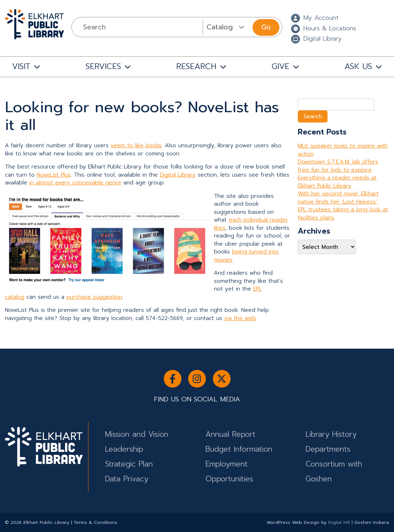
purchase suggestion (94, 297)
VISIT (21, 66)
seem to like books (136, 145)
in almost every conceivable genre (75, 183)
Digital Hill (339, 522)
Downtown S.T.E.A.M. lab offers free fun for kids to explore (338, 166)
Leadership (124, 449)
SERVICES (103, 66)
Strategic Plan (129, 464)
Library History (331, 434)
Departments (328, 449)
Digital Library (178, 175)
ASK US (358, 66)
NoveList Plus (54, 175)
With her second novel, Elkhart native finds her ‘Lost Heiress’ (338, 198)
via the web (240, 318)
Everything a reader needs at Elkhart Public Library (337, 182)
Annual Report (230, 434)
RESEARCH (196, 66)
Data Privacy (127, 479)
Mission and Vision (137, 434)
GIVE (280, 66)
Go (266, 27)
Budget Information (239, 449)
